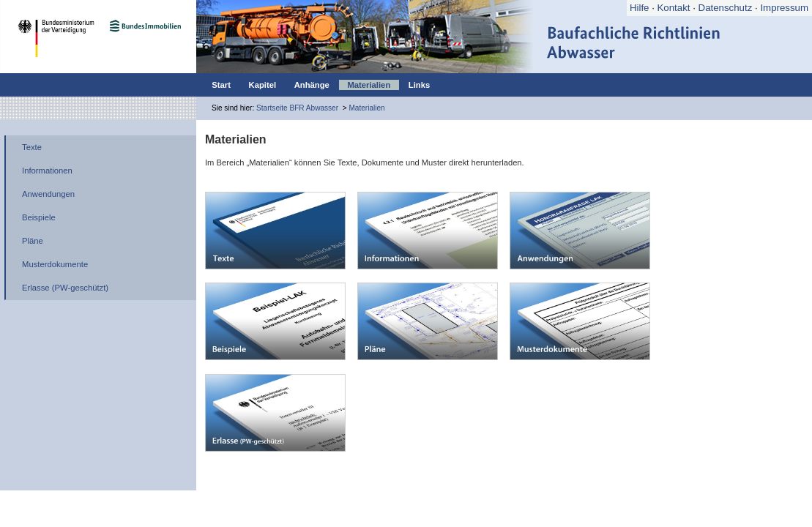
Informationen (47, 171)
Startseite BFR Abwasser (297, 108)
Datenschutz (726, 8)
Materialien (369, 85)
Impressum (784, 8)
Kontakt (674, 8)
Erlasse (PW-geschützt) (65, 288)
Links (419, 85)
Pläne (33, 241)
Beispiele (39, 217)
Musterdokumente (55, 264)
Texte (32, 147)
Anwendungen (48, 194)
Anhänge (312, 85)
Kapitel (263, 85)
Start (221, 85)
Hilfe (640, 8)
